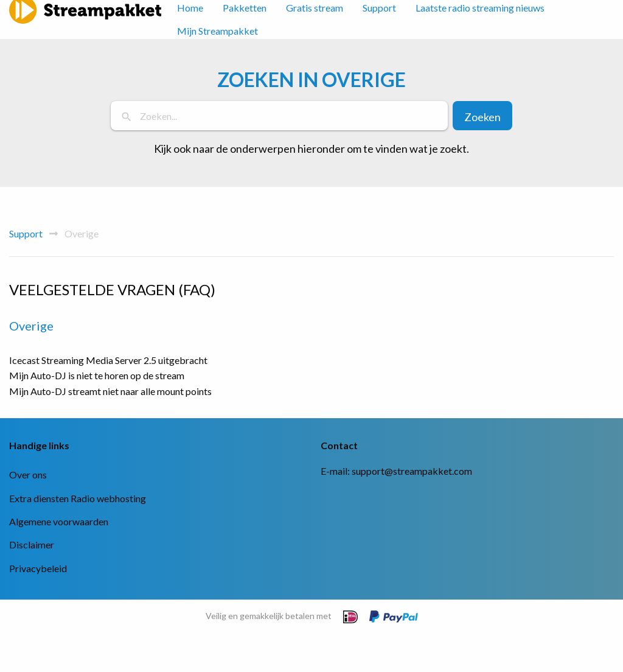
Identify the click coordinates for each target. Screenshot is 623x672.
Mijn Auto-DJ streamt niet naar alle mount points (110, 391)
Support (26, 233)
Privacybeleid (38, 568)
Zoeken (482, 117)
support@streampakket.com (412, 471)
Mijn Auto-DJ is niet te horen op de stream (97, 375)
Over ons (28, 474)
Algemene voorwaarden (59, 521)
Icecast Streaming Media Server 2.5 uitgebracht (108, 360)
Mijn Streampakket (218, 31)
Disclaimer (32, 544)
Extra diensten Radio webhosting (78, 498)
